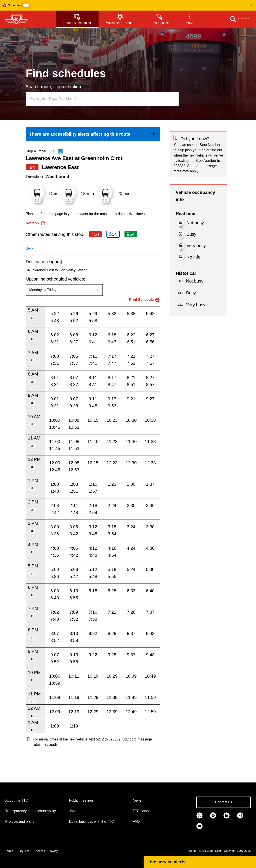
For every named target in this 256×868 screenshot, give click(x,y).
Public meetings (81, 800)
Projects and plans (20, 821)
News (137, 800)
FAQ (136, 821)
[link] (93, 134)
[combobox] (102, 99)
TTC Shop (141, 811)
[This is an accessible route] (60, 151)
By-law (24, 851)
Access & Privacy (47, 851)
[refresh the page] (36, 223)
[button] (128, 5)
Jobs (73, 811)
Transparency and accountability (31, 811)
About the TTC (17, 800)
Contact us (223, 802)
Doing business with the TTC (91, 821)
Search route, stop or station (53, 87)
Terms (9, 851)
